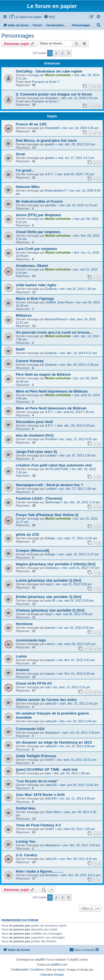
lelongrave (52, 733)
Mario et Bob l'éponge (35, 299)
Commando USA (30, 729)
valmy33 (51, 703)
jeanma (50, 628)
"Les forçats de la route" (37, 781)
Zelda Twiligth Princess (36, 756)
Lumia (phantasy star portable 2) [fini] (49, 580)
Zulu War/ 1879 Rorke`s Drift (40, 795)
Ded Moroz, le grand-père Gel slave (46, 140)
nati (48, 687)
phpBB (39, 960)
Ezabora (51, 289)
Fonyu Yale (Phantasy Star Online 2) (47, 515)
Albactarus (52, 845)
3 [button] (62, 53)
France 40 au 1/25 (31, 124)
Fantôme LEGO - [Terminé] (39, 498)
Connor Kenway (30, 361)
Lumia (21, 656)
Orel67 (50, 760)
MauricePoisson (56, 319)
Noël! (20, 349)
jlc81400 (51, 798)
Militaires (24, 315)
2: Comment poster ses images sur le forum (54, 94)
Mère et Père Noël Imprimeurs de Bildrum (52, 391)
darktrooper (53, 502)
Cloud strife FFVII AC (34, 683)
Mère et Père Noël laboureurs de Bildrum (51, 408)
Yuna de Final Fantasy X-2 (38, 825)
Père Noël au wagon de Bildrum (43, 374)
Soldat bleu (26, 808)
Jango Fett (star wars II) (36, 452)
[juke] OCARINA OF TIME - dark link (47, 769)
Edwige (50, 538)
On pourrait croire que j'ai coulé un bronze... (54, 332)
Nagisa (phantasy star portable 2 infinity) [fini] (56, 564)
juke (48, 773)
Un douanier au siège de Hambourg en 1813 (54, 742)
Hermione (24, 624)
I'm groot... (25, 170)
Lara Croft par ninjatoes (36, 249)
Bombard (51, 875)
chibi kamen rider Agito (36, 285)
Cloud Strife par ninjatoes (38, 232)
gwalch (50, 144)
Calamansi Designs (52, 975)
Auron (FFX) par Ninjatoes (38, 215)
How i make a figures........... (40, 871)
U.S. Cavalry (26, 855)
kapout (50, 660)
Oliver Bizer (53, 812)
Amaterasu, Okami (32, 266)
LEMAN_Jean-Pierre (59, 302)
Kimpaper (52, 98)
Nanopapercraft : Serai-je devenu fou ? (50, 485)
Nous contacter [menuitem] (82, 950)
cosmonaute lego (31, 640)
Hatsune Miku (28, 187)
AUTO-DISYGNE (57, 469)
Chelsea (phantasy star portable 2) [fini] (50, 610)
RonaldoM (52, 128)
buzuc (61, 970)
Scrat (20, 154)
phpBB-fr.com (59, 965)
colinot (50, 644)
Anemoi (22, 670)
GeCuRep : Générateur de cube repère (49, 71)
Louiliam (51, 455)
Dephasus (52, 568)
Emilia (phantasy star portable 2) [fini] (49, 597)
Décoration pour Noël (34, 422)
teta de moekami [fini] (35, 435)
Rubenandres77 (56, 190)
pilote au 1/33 (27, 534)
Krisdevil (51, 439)
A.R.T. (49, 174)
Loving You (26, 841)
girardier (51, 205)
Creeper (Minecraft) (33, 550)
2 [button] (56, 53)
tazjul (49, 584)
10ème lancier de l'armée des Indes (46, 700)
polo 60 (50, 600)
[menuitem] (26, 17)
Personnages (18, 36)
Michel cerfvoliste (58, 75)
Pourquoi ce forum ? (46, 82)
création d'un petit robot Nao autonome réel (54, 465)
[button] (69, 53)
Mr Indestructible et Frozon (39, 201)
